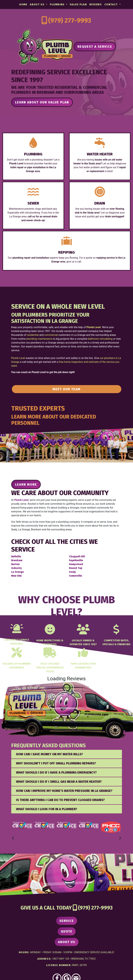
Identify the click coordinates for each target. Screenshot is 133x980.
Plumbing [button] (58, 4)
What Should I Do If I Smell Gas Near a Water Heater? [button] (59, 782)
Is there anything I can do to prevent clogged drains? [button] (60, 800)
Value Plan (78, 4)
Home (23, 4)
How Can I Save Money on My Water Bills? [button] (49, 754)
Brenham (17, 560)
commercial (51, 335)
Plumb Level (18, 358)
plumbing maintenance (39, 339)
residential (33, 335)
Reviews (96, 4)
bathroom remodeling (100, 339)
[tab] (67, 754)
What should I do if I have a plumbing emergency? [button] (56, 772)
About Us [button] (38, 4)
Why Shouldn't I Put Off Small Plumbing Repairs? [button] (56, 763)
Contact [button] (112, 4)
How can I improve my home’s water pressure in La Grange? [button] (64, 791)
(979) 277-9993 (70, 21)
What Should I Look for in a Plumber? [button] (47, 809)
